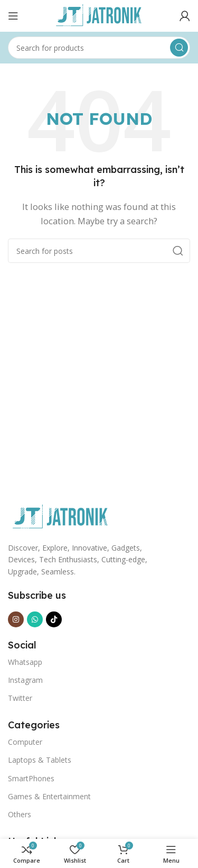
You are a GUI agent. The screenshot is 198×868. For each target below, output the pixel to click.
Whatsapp (25, 662)
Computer (25, 742)
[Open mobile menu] (13, 16)
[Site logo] (99, 15)
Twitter (20, 698)
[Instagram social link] (16, 619)
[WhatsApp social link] (35, 619)
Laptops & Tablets (40, 760)
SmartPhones (31, 778)
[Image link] (61, 516)
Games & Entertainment (49, 796)
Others (20, 814)
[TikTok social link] (54, 619)
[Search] (99, 48)
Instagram (25, 680)
